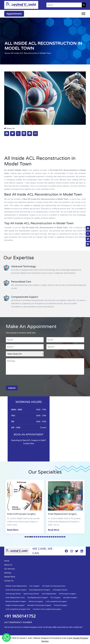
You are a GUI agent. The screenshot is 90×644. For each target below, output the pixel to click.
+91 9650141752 (20, 616)
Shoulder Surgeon (70, 598)
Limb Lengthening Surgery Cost (18, 609)
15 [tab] (52, 537)
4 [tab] (31, 537)
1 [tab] (25, 537)
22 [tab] (65, 537)
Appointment (14, 14)
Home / (8, 53)
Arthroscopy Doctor (13, 594)
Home (7, 561)
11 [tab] (44, 537)
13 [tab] (48, 537)
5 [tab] (33, 537)
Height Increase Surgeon (15, 605)
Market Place (10, 577)
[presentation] (24, 381)
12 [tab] (46, 537)
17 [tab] (55, 537)
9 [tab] (40, 537)
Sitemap (8, 573)
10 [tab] (42, 537)
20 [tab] (61, 537)
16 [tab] (53, 537)
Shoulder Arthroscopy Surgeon (39, 605)
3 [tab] (29, 537)
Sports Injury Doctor (31, 594)
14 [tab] (50, 537)
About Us (8, 565)
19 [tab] (59, 537)
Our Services (9, 569)
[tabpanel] (25, 507)
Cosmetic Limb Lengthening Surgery (47, 609)
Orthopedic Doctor (60, 590)
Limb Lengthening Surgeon (56, 601)
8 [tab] (38, 537)
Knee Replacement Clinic (15, 598)
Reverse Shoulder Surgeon (16, 601)
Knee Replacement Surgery (40, 590)
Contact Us (9, 581)
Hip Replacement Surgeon (38, 598)
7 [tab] (37, 537)
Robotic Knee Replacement (16, 586)
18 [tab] (57, 537)
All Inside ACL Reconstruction (54, 586)
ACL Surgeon (34, 586)
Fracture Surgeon (61, 605)
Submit (12, 388)
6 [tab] (35, 537)
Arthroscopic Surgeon (67, 594)
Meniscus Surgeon (36, 601)
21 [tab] (63, 537)
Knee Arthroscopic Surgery (16, 590)
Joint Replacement (49, 594)
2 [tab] (27, 537)
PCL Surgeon (55, 598)
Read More (13, 530)
